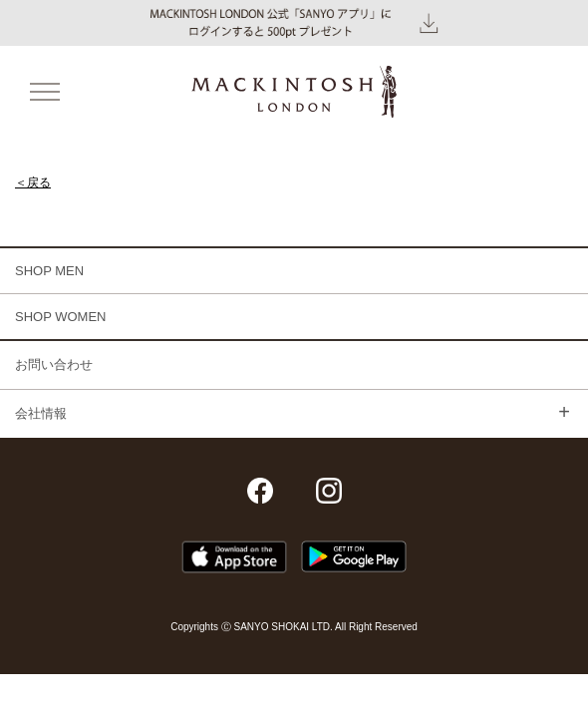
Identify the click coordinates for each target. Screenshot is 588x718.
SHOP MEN (49, 271)
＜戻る (33, 182)
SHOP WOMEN (61, 317)
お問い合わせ (54, 364)
